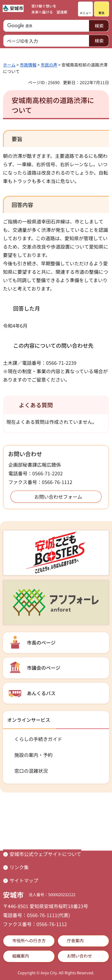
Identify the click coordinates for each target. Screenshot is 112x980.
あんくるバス (41, 693)
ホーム (9, 65)
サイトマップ (24, 880)
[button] (85, 9)
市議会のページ (44, 668)
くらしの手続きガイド (38, 739)
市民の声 (49, 65)
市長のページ (41, 642)
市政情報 (28, 65)
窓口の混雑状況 (31, 771)
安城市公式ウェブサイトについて (45, 854)
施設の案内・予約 (33, 755)
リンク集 (19, 867)
